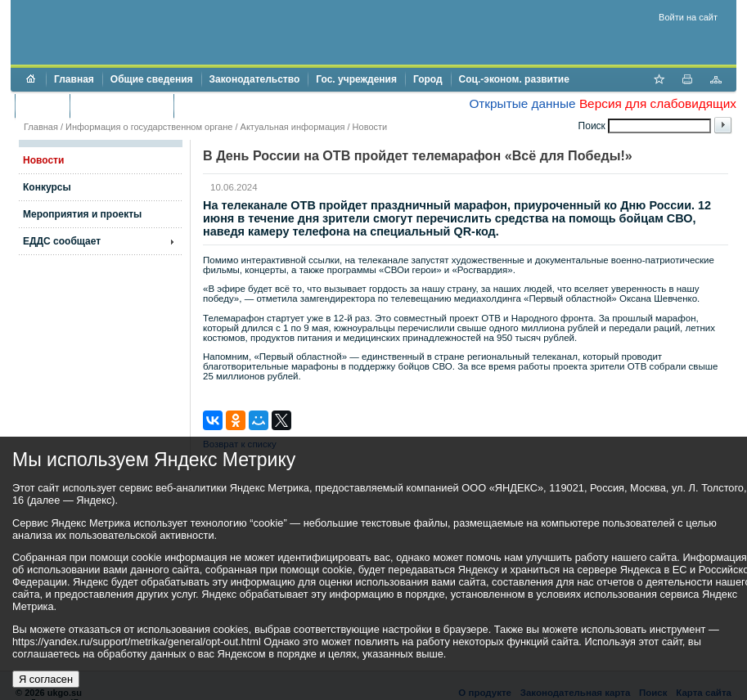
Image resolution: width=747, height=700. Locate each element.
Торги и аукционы (122, 105)
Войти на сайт (688, 17)
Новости (370, 127)
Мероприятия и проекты (82, 214)
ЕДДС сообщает (62, 241)
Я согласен (46, 679)
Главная (74, 79)
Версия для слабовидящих (658, 103)
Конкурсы (47, 187)
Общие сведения (152, 79)
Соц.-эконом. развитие (514, 79)
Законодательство (255, 79)
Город (428, 79)
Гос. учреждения (356, 79)
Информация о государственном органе (149, 127)
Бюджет (42, 105)
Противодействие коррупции (252, 105)
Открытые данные (522, 103)
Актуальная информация (293, 127)
